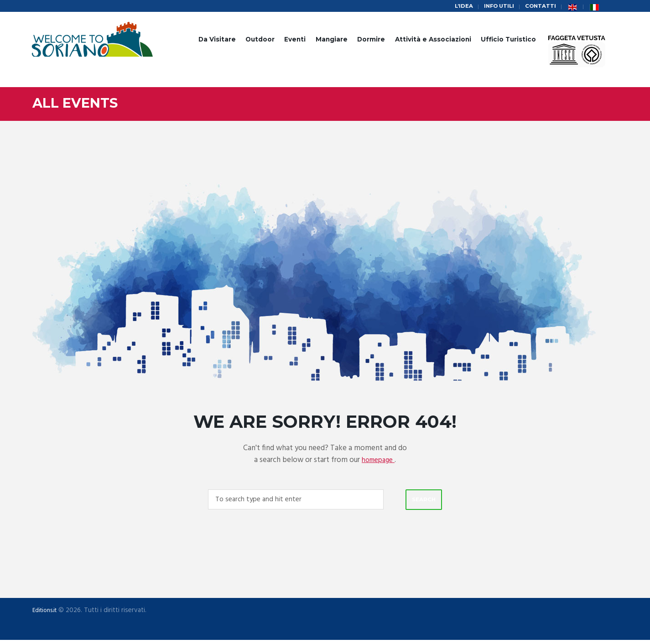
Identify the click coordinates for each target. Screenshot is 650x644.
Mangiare (332, 41)
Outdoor (260, 41)
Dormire (371, 41)
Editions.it (47, 614)
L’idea (455, 6)
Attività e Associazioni (433, 41)
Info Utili (493, 6)
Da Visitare (217, 41)
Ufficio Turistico (508, 41)
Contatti (539, 6)
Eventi (295, 41)
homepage (378, 461)
